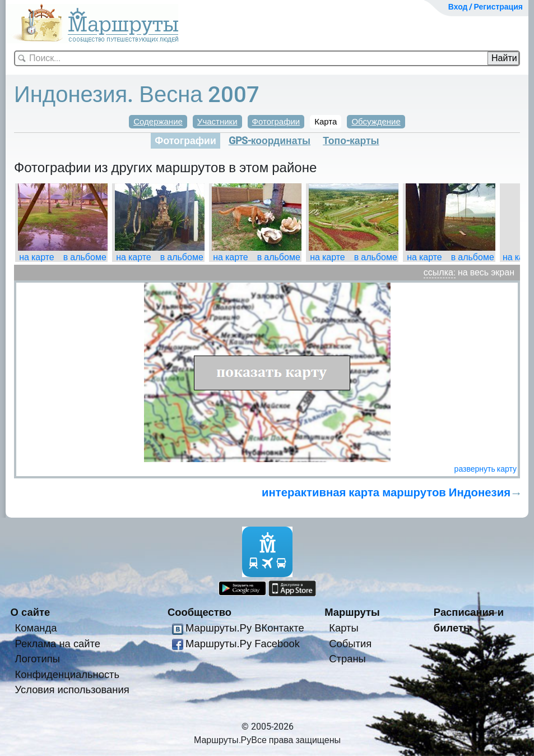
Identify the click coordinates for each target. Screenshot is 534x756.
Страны (347, 659)
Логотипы (38, 659)
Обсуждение (376, 122)
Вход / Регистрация (486, 7)
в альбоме (85, 257)
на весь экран (486, 272)
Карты (343, 628)
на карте (37, 257)
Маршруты (352, 612)
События (350, 644)
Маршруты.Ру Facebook (243, 644)
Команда (36, 628)
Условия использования (72, 690)
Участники (217, 122)
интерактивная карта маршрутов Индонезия (386, 492)
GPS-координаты (270, 141)
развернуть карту (486, 469)
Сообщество (199, 612)
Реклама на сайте (58, 644)
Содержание (158, 122)
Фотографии (276, 122)
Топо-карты (351, 141)
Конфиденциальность (68, 674)
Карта (326, 122)
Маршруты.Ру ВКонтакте (245, 628)
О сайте (31, 612)
